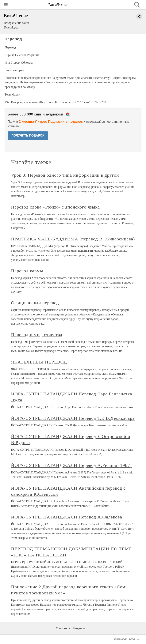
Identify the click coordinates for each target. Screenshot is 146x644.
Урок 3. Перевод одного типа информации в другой (65, 175)
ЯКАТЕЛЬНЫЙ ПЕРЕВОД (39, 362)
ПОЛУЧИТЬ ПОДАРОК (28, 136)
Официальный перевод (35, 303)
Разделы (79, 628)
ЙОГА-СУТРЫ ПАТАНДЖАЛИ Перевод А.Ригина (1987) (71, 465)
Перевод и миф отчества (37, 335)
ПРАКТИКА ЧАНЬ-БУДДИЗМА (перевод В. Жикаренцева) (73, 239)
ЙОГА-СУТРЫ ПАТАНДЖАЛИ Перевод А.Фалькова (67, 517)
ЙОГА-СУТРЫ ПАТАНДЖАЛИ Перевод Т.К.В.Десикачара (73, 418)
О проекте (63, 628)
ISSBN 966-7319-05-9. (124, 639)
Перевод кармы (27, 271)
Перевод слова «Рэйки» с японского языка (55, 207)
